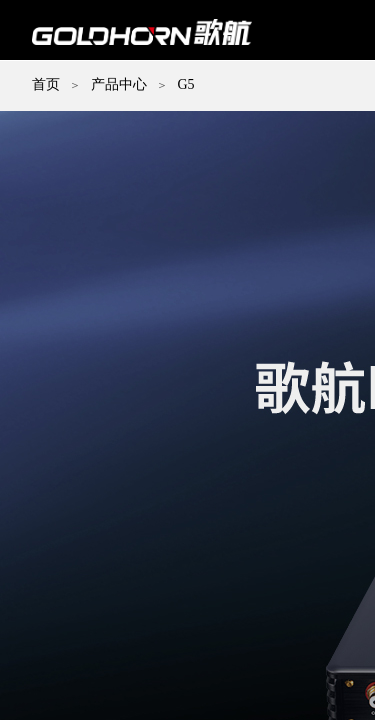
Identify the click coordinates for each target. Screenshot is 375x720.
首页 (46, 84)
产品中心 (119, 84)
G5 (185, 84)
